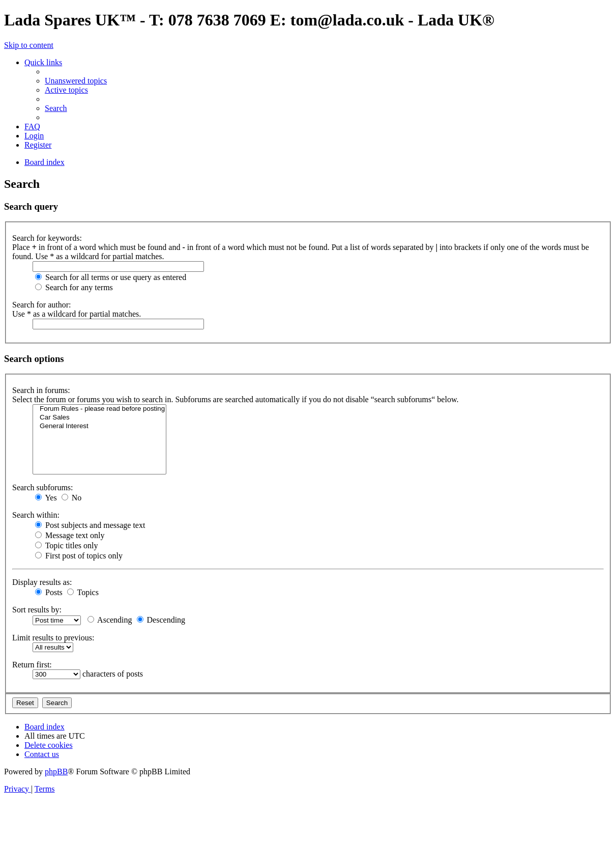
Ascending (110, 620)
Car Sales (99, 418)
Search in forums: (41, 390)
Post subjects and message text (90, 525)
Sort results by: (37, 610)
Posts (49, 592)
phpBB (56, 772)
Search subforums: (43, 487)
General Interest (99, 426)
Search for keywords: (47, 238)
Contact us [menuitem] (42, 754)
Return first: (32, 665)
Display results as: (42, 582)
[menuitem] (76, 81)
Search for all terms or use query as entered (111, 277)
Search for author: (42, 305)
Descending (161, 620)
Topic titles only (66, 545)
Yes (46, 498)
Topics (83, 592)
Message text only (70, 535)
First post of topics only (79, 556)
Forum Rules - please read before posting (99, 409)
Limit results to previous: (53, 638)
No (72, 498)
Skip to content (29, 45)
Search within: (36, 515)
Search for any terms (74, 287)
